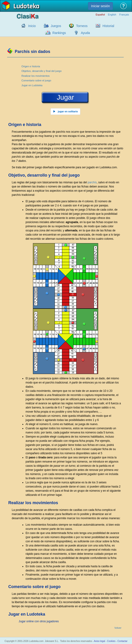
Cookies (111, 641)
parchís (92, 182)
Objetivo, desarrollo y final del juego (41, 71)
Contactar (122, 641)
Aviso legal (100, 641)
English (112, 15)
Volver (118, 628)
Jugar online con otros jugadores (39, 621)
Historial (108, 26)
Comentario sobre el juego (36, 80)
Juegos (56, 26)
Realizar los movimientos (35, 76)
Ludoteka (26, 7)
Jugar (65, 97)
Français (124, 15)
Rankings (59, 33)
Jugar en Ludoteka (32, 85)
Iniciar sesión (100, 6)
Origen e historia (31, 66)
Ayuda (85, 33)
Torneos (82, 26)
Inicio (32, 26)
